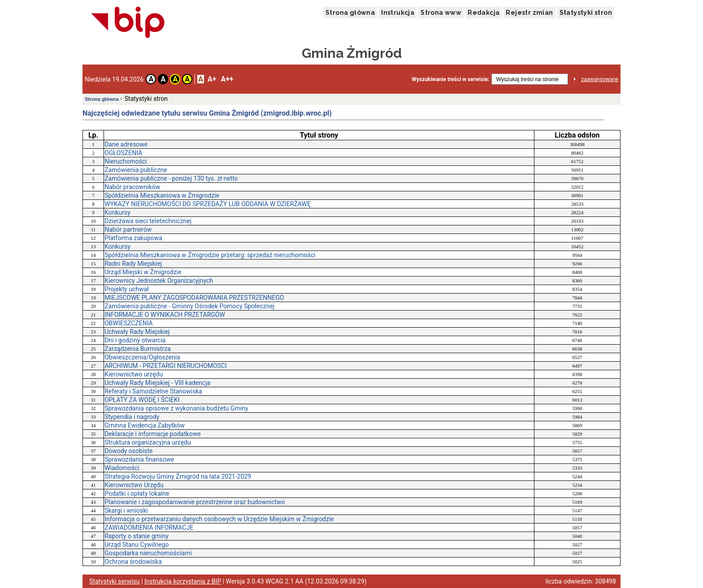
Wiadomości (122, 468)
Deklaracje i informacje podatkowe (152, 434)
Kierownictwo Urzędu (134, 485)
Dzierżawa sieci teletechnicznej (148, 221)
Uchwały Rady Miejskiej (137, 332)
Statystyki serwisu (115, 581)
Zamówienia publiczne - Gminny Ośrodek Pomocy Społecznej (189, 306)
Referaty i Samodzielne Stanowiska (153, 391)
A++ (227, 79)
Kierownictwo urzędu (134, 374)
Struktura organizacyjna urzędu (148, 442)
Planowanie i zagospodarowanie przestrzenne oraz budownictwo (195, 502)
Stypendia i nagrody (132, 417)
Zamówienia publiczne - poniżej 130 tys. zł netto (171, 178)
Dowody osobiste (128, 451)
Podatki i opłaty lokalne (137, 493)
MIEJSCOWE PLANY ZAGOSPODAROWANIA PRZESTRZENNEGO (194, 298)
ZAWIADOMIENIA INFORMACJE (149, 527)
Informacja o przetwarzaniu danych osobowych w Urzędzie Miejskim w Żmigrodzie (219, 519)
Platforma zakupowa (133, 238)
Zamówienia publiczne (136, 170)
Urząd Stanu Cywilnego (137, 545)
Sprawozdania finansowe (139, 459)
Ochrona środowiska (133, 562)
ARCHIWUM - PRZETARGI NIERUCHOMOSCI (166, 366)
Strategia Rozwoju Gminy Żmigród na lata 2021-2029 (178, 476)
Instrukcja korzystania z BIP (183, 581)
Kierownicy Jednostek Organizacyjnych (159, 281)
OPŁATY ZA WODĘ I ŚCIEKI (142, 400)
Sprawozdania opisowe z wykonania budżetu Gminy (176, 408)
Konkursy (117, 212)
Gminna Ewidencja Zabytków (145, 425)
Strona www (441, 13)
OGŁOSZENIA (123, 153)
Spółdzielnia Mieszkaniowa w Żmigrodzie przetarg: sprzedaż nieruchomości (210, 255)
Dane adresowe (126, 144)
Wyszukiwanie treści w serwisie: (450, 79)
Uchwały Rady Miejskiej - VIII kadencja (157, 383)
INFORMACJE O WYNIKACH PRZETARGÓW (165, 315)
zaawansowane (600, 79)
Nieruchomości (126, 161)
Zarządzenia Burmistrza (138, 349)
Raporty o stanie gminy (137, 536)
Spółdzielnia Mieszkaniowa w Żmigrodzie (162, 195)
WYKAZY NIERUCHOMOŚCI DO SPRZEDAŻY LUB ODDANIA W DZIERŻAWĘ (208, 204)
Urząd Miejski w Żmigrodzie (143, 272)
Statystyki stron (586, 13)
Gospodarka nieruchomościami (148, 553)
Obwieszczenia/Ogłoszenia (142, 357)
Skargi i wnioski (126, 510)
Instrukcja (398, 13)
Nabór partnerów (128, 229)
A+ (212, 79)
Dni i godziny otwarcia (135, 340)
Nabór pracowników (132, 187)
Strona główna (350, 13)
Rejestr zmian (529, 13)
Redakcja (484, 13)
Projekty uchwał (127, 289)
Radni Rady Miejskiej (133, 264)
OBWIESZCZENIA (129, 323)
